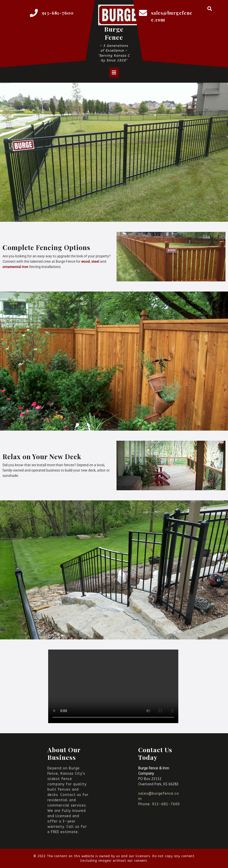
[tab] (114, 73)
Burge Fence (114, 33)
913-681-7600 (58, 13)
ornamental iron (15, 267)
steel (96, 261)
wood (85, 261)
